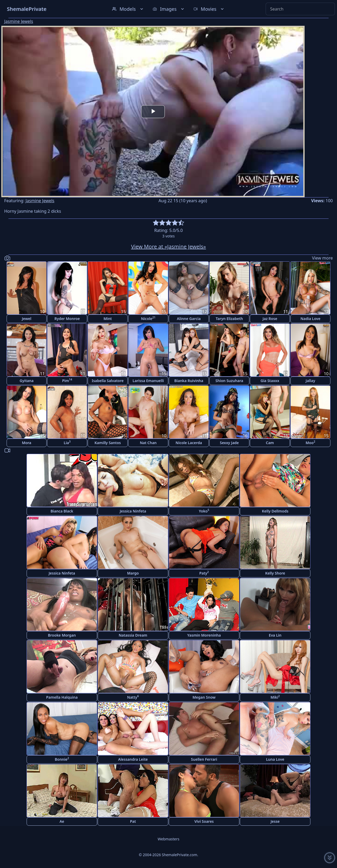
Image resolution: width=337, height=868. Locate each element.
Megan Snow (204, 697)
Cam (270, 443)
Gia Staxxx (270, 381)
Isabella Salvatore (108, 381)
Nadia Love (310, 319)
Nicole (148, 318)
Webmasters (168, 839)
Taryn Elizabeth (229, 319)
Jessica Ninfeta (133, 511)
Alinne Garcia (189, 319)
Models (128, 9)
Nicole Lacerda (189, 443)
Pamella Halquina (62, 697)
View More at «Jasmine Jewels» (169, 247)
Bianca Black (62, 511)
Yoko (204, 511)
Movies (209, 9)
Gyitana (27, 381)
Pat (133, 821)
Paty (204, 573)
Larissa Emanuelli (148, 381)
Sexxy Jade (229, 443)
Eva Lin (275, 635)
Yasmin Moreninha (204, 635)
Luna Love (275, 759)
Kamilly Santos (108, 443)
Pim (67, 380)
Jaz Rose (270, 319)
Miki (275, 697)
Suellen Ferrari (204, 759)
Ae (62, 821)
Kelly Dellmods (275, 511)
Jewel (27, 319)
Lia (67, 442)
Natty (133, 697)
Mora (27, 443)
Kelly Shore (275, 573)
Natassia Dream (133, 635)
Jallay (310, 381)
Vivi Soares (204, 821)
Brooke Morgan (62, 635)
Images (169, 9)
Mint (108, 319)
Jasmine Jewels (19, 21)
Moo (310, 442)
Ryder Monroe (67, 319)
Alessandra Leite (133, 759)
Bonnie (62, 759)
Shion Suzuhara (229, 381)
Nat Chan (148, 443)
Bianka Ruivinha (189, 381)
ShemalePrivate (27, 9)
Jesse (275, 821)
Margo (133, 573)
